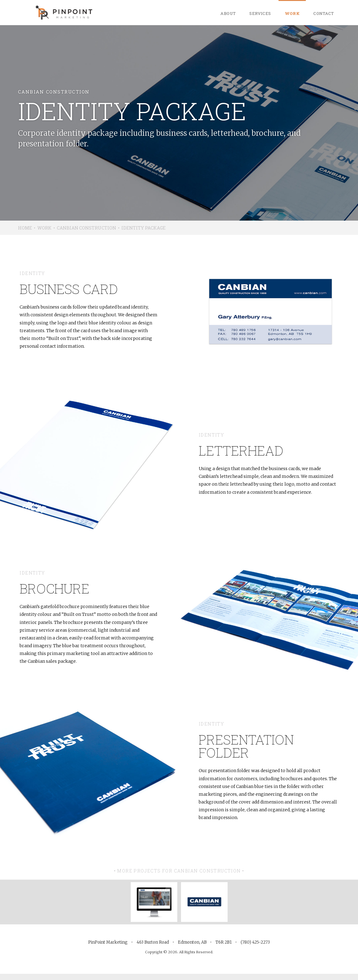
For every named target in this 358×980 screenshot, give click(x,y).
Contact (324, 13)
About (228, 13)
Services (260, 13)
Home (25, 228)
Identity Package (143, 228)
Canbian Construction (86, 228)
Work (292, 13)
